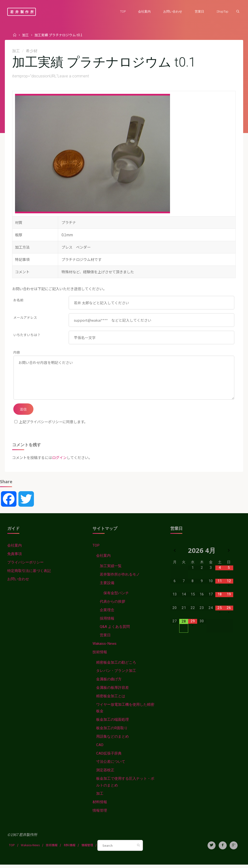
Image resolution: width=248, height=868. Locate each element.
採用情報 (107, 621)
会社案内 (15, 548)
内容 (17, 353)
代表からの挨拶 (112, 604)
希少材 (33, 51)
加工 (25, 35)
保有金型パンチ (116, 596)
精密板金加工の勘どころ (116, 666)
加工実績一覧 (111, 569)
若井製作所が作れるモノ (120, 577)
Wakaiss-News (105, 647)
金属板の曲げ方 (109, 682)
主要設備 (107, 586)
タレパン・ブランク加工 (116, 674)
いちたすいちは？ (27, 335)
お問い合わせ (18, 582)
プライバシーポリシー (25, 565)
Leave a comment (74, 76)
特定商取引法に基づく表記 (29, 574)
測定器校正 (105, 773)
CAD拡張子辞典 (109, 757)
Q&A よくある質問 (115, 630)
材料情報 (100, 806)
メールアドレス (25, 318)
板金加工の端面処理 (112, 723)
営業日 (105, 638)
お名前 (18, 300)
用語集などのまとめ (112, 740)
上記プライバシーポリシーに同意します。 (51, 424)
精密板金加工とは (111, 699)
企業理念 (107, 613)
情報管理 (100, 814)
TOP (96, 548)
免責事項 (15, 557)
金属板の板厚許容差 (112, 691)
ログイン (59, 460)
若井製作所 (23, 12)
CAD (100, 748)
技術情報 (100, 655)
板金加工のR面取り (112, 731)
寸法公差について (111, 765)
